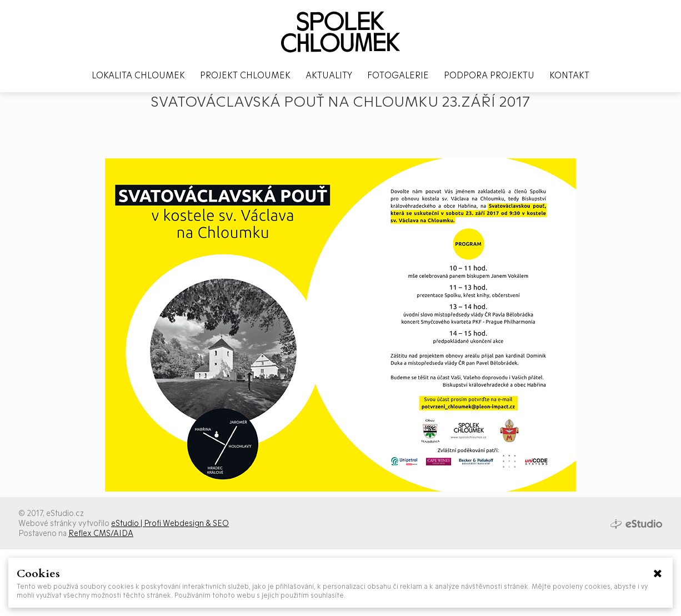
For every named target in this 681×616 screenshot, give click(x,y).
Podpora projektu (489, 75)
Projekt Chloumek (245, 75)
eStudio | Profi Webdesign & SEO (170, 523)
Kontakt (569, 75)
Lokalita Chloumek (138, 75)
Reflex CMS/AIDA (101, 533)
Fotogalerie (398, 75)
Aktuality (329, 75)
